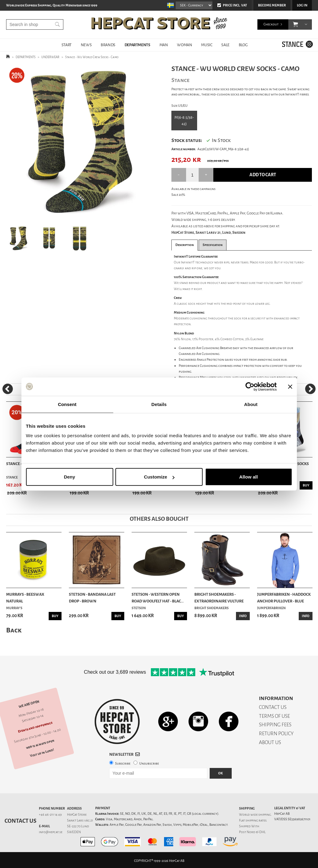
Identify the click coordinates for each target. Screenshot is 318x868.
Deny (70, 477)
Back (14, 630)
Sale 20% (178, 195)
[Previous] (8, 389)
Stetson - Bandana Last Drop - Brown (92, 598)
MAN (164, 45)
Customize (159, 477)
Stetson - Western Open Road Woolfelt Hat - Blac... (158, 598)
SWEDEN (74, 832)
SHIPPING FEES (275, 725)
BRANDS (108, 45)
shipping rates (256, 820)
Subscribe (123, 764)
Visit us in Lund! (42, 753)
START (67, 45)
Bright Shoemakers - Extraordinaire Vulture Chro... (219, 598)
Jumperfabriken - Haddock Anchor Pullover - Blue (284, 598)
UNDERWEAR (50, 57)
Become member (272, 5)
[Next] (310, 389)
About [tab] (251, 404)
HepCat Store (77, 815)
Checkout (271, 24)
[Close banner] (290, 386)
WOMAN (184, 45)
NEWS (86, 45)
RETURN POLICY (276, 734)
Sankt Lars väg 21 (80, 820)
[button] (296, 24)
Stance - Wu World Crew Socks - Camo (92, 57)
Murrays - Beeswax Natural (25, 598)
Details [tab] (159, 404)
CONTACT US (273, 707)
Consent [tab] (67, 404)
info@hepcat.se (51, 832)
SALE (225, 45)
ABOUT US (270, 742)
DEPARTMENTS (137, 45)
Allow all (249, 477)
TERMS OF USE (274, 716)
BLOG (243, 45)
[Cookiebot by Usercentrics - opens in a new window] (250, 386)
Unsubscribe (149, 764)
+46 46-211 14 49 (50, 815)
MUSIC (207, 45)
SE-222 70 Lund (78, 826)
